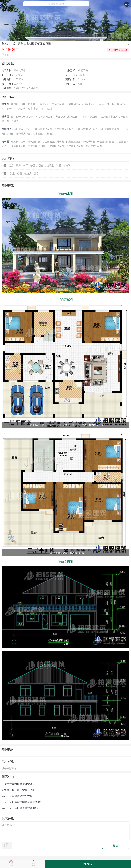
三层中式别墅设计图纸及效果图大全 (22, 802)
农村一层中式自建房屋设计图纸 (20, 808)
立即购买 (88, 864)
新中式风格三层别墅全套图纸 (18, 790)
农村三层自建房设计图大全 (17, 796)
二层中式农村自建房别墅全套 (18, 784)
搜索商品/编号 (56, 4)
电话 (11, 864)
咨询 (34, 864)
